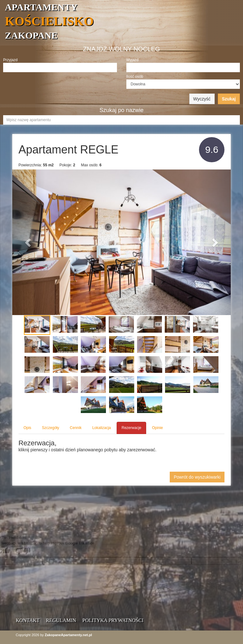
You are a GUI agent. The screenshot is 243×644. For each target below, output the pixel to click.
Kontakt (28, 620)
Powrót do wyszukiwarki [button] (197, 477)
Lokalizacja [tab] (101, 428)
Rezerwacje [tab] (132, 428)
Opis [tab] (28, 428)
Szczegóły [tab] (50, 428)
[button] (29, 242)
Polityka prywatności (113, 620)
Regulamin (61, 620)
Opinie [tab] (157, 428)
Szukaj (229, 99)
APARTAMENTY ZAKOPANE (124, 21)
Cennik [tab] (76, 428)
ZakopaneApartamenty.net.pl (68, 635)
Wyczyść (202, 99)
